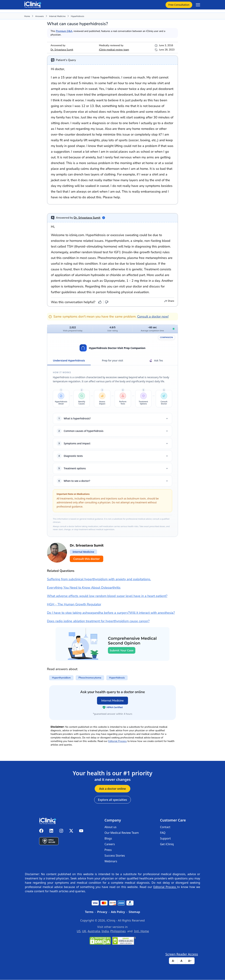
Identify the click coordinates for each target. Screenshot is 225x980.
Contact (165, 827)
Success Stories (115, 856)
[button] (61, 399)
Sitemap (134, 912)
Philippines (118, 931)
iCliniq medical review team (114, 50)
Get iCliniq (167, 844)
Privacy (102, 912)
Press (108, 850)
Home (27, 16)
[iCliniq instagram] (61, 831)
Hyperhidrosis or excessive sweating (112, 235)
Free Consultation (179, 5)
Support (165, 839)
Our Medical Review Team (122, 833)
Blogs (108, 839)
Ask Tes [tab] (156, 361)
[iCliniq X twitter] (71, 831)
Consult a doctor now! (153, 317)
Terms (89, 912)
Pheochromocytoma (112, 258)
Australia (94, 931)
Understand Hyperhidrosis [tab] (69, 362)
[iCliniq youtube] (81, 831)
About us (110, 827)
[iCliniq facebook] (41, 831)
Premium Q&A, (64, 31)
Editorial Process (117, 741)
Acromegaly (59, 252)
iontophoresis (74, 286)
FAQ (163, 833)
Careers (110, 844)
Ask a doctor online (112, 789)
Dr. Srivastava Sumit (62, 50)
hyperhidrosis (78, 16)
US (79, 931)
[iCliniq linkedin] (51, 831)
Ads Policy (118, 912)
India (105, 931)
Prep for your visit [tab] (112, 361)
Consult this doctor (87, 559)
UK (84, 931)
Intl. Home (142, 931)
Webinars (111, 861)
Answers (40, 16)
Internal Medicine (57, 16)
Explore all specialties (112, 800)
